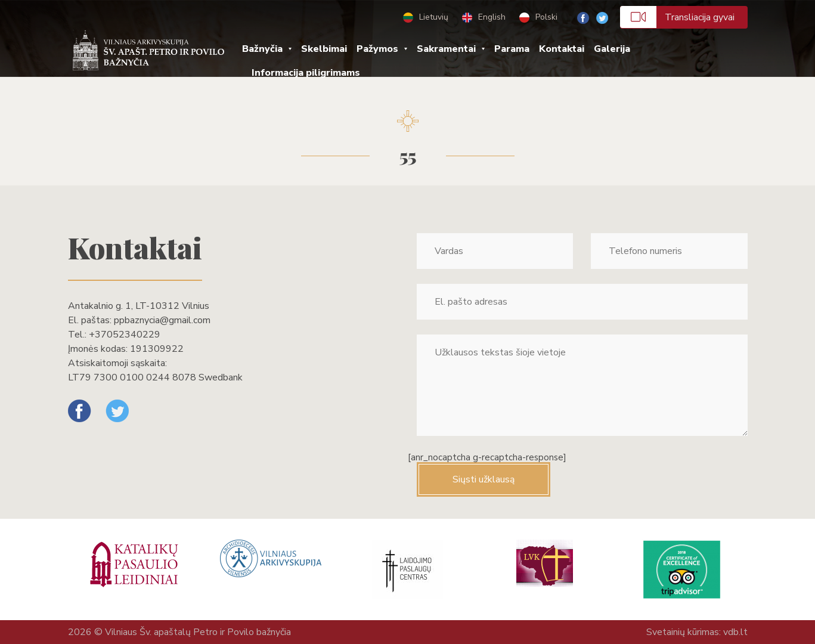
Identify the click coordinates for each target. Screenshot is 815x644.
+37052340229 (125, 335)
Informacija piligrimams (306, 73)
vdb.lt (735, 632)
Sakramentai (446, 49)
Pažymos (377, 49)
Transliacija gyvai (677, 17)
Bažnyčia (262, 49)
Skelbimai (324, 49)
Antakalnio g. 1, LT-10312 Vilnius (139, 306)
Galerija (612, 49)
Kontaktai (562, 49)
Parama (512, 49)
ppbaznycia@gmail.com (162, 320)
